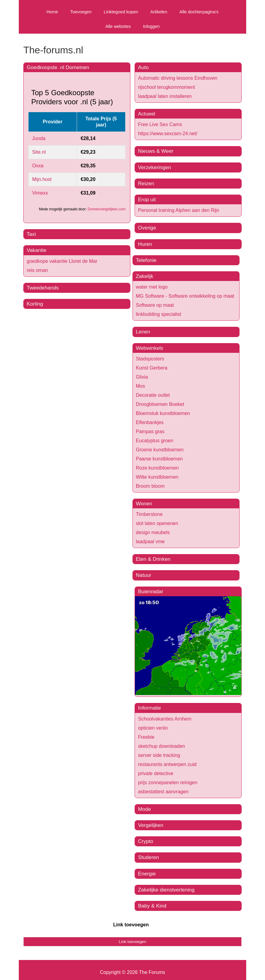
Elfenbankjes (150, 422)
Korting (35, 304)
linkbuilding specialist (158, 314)
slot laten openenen (157, 523)
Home (52, 12)
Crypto (146, 841)
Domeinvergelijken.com (107, 209)
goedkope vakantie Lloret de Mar (62, 261)
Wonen (144, 504)
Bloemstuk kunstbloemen (163, 413)
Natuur (144, 575)
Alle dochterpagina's (199, 12)
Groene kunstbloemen (160, 450)
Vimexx (40, 193)
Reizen (146, 184)
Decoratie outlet (153, 395)
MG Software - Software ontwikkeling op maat (185, 296)
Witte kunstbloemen (157, 477)
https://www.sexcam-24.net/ (168, 134)
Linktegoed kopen (121, 12)
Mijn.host (42, 179)
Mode (144, 809)
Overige (147, 228)
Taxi (31, 234)
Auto (143, 67)
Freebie (146, 737)
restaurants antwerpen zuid (167, 764)
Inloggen (151, 26)
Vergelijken (151, 825)
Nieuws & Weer (156, 151)
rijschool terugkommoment (166, 87)
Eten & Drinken (153, 559)
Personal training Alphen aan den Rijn (179, 210)
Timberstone (149, 514)
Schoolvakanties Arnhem (165, 719)
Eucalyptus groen (155, 441)
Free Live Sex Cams (160, 124)
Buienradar (151, 592)
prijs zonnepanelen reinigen (168, 783)
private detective (156, 773)
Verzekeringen (154, 167)
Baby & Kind (152, 906)
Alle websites (118, 26)
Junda (39, 138)
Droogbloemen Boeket (160, 404)
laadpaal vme (150, 542)
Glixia (142, 377)
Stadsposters (150, 359)
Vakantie (37, 250)
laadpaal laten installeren (165, 96)
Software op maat (155, 305)
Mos (140, 386)
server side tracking (159, 755)
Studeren (148, 857)
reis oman (37, 270)
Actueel (147, 114)
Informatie (149, 708)
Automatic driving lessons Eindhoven (178, 78)
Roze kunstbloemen (157, 468)
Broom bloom (150, 486)
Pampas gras (150, 431)
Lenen (143, 332)
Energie (147, 874)
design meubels (153, 532)
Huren (145, 244)
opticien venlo (153, 728)
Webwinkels (149, 348)
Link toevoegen (131, 925)
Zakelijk (145, 276)
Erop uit (147, 200)
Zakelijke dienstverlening (166, 890)
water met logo (152, 287)
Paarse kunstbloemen (159, 459)
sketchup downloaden (161, 746)
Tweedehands (43, 288)
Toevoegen (81, 12)
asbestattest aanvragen (163, 792)
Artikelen (159, 12)
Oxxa (38, 166)
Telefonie (146, 260)
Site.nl (39, 152)
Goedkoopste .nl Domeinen (58, 67)
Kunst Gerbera (152, 368)
